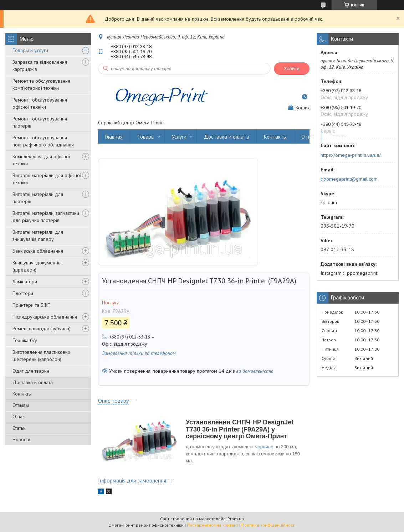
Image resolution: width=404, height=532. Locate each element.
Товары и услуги (30, 50)
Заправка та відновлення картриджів (40, 66)
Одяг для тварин (31, 371)
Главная (114, 137)
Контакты (22, 394)
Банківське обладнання (38, 251)
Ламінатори (25, 282)
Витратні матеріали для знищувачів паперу (38, 236)
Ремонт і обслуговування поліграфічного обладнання (43, 141)
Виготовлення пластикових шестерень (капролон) (41, 356)
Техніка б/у (25, 340)
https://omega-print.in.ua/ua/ (351, 155)
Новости (21, 439)
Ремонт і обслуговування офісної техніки (40, 103)
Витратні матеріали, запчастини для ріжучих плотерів (46, 217)
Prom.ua (236, 519)
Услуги (179, 137)
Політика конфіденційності (269, 525)
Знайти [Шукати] (292, 69)
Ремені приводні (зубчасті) (42, 329)
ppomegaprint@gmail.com (349, 179)
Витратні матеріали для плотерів (38, 198)
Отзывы (21, 405)
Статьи (19, 428)
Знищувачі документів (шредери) (37, 266)
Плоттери (23, 293)
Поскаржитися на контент (213, 525)
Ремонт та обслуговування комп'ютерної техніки (41, 84)
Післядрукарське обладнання (45, 317)
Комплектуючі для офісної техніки (41, 160)
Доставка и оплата (33, 382)
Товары (146, 137)
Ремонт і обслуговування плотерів (40, 122)
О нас (19, 417)
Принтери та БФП (32, 305)
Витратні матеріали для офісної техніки (47, 179)
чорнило (264, 447)
